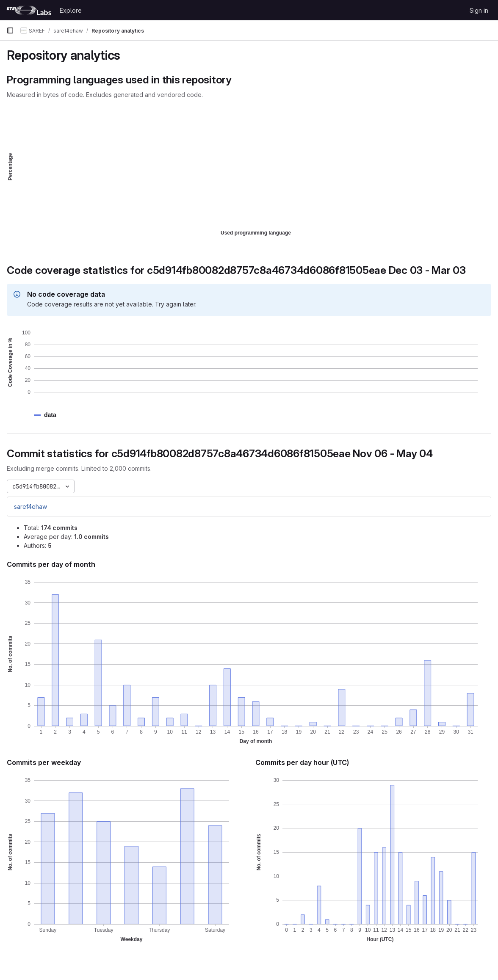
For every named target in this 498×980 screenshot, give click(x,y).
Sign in (479, 10)
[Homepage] (29, 10)
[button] (50, 415)
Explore (71, 10)
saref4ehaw (30, 507)
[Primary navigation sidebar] (10, 30)
